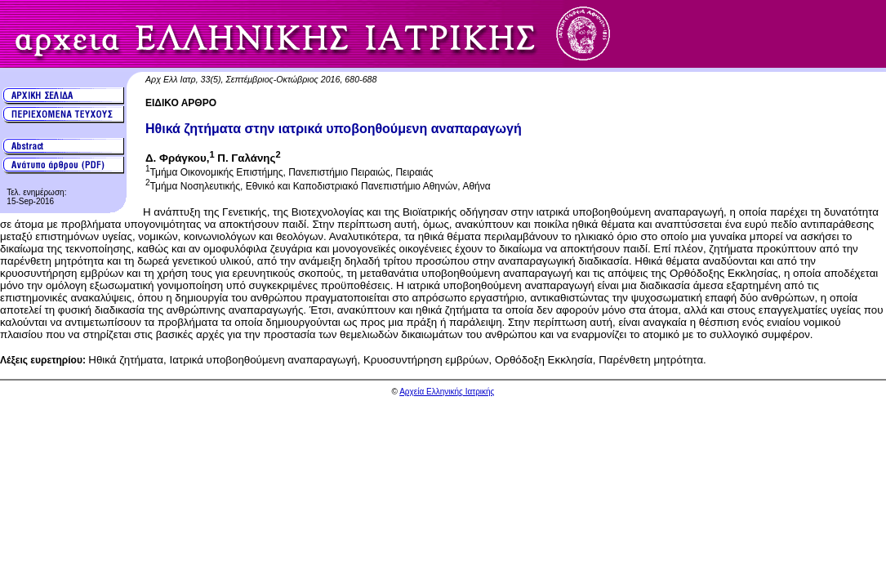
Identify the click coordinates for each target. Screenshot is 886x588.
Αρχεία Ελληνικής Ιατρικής (447, 392)
